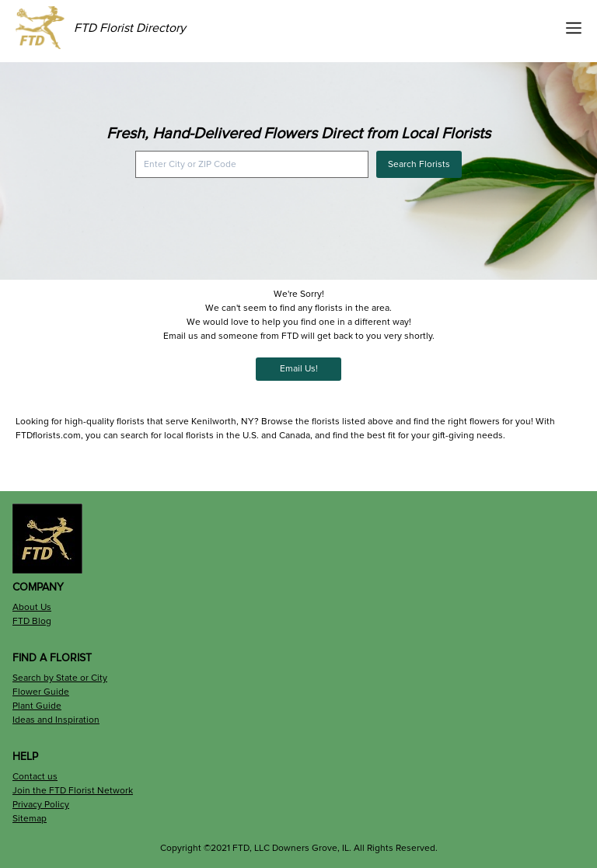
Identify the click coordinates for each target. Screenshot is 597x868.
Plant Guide (37, 706)
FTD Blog (32, 621)
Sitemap (30, 819)
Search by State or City (60, 678)
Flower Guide (41, 692)
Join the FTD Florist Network (73, 791)
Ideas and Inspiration (56, 720)
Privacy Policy (41, 805)
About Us (32, 607)
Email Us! (299, 369)
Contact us (35, 777)
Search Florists (419, 164)
